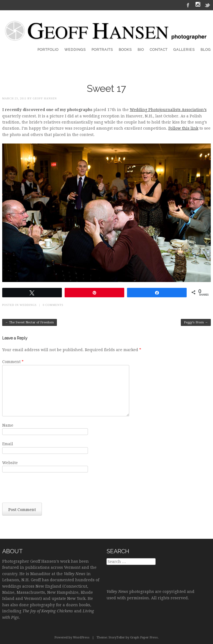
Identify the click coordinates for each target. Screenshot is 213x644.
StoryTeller (117, 637)
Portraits (102, 50)
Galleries (184, 50)
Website (10, 463)
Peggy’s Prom (196, 322)
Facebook (188, 5)
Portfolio (48, 50)
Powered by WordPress (72, 637)
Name (8, 425)
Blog (206, 50)
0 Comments (53, 305)
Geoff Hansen (45, 98)
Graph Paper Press (144, 637)
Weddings (75, 50)
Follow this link (183, 128)
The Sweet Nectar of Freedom (30, 322)
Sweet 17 (106, 88)
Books (125, 50)
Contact (159, 50)
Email (8, 444)
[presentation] (44, 489)
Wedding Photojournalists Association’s (168, 110)
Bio (141, 50)
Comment (13, 362)
